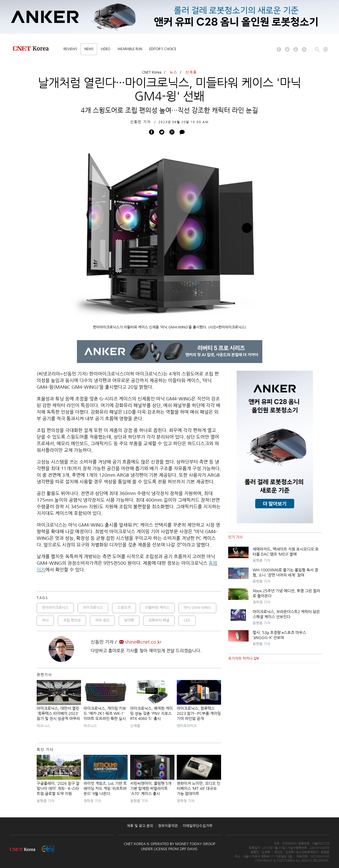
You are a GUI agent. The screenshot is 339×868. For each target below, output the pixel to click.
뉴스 (173, 72)
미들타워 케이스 (157, 607)
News (89, 49)
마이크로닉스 (93, 607)
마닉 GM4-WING (197, 607)
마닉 (45, 620)
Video (105, 49)
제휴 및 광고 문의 (140, 826)
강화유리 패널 (159, 620)
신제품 (191, 72)
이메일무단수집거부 (198, 826)
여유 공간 (102, 620)
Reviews (70, 49)
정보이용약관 (168, 826)
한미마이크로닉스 (55, 607)
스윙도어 (124, 607)
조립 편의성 (72, 620)
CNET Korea (152, 72)
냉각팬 (129, 620)
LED (187, 620)
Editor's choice (163, 49)
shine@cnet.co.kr (140, 642)
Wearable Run (130, 49)
